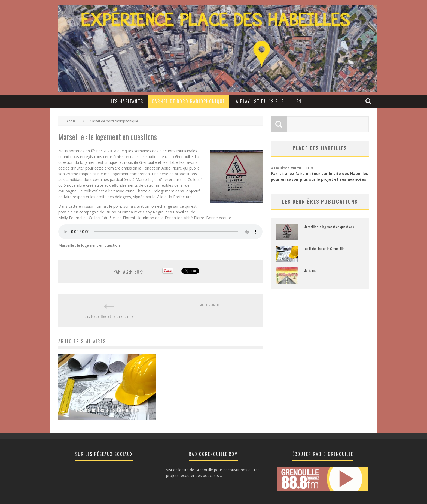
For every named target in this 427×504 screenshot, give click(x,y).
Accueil (72, 121)
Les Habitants (127, 101)
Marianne (310, 270)
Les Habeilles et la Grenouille (109, 316)
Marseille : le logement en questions (329, 227)
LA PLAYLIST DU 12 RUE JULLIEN (268, 101)
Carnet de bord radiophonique (188, 101)
